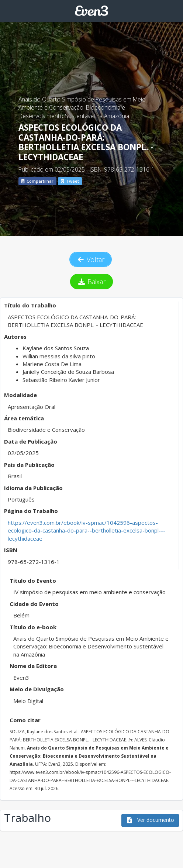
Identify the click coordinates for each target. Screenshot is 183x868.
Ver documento (150, 820)
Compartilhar (37, 181)
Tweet (70, 181)
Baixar (92, 282)
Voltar (91, 259)
